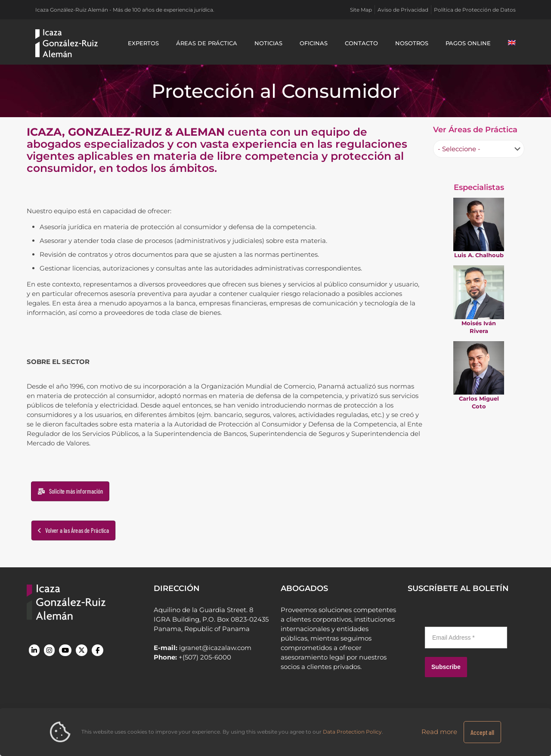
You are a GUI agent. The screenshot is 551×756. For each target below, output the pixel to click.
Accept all (482, 732)
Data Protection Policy (352, 732)
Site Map (361, 10)
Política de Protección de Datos (475, 10)
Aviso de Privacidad (403, 10)
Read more (439, 732)
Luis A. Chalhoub (479, 255)
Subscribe (446, 667)
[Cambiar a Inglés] (512, 43)
